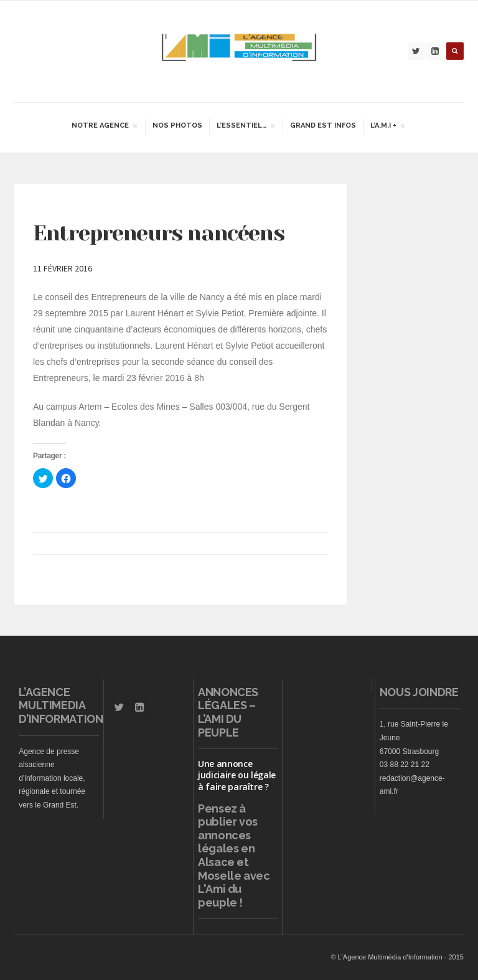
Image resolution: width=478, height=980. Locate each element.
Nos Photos (177, 125)
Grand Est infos (323, 125)
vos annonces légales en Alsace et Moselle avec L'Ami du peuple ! (234, 862)
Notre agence (104, 127)
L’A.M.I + (387, 127)
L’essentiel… (245, 127)
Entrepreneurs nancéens (158, 233)
